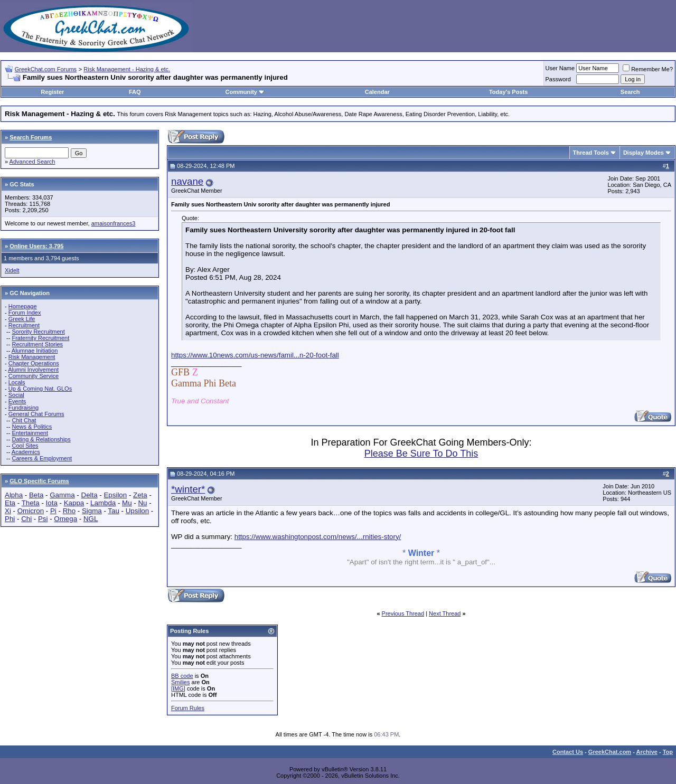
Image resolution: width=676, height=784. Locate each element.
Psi (43, 519)
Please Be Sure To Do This (421, 454)
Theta (31, 503)
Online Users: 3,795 (36, 246)
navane (187, 181)
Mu (127, 503)
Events (17, 401)
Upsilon (137, 511)
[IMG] (178, 688)
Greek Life (22, 319)
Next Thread (445, 613)
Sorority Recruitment (38, 332)
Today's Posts (508, 92)
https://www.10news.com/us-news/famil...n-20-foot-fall (255, 355)
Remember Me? (648, 69)
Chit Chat (24, 420)
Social (16, 395)
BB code (182, 676)
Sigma (92, 511)
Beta (36, 495)
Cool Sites (25, 446)
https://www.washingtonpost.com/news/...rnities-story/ (318, 537)
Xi (8, 511)
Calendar (377, 92)
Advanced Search (32, 162)
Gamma (62, 495)
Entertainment (30, 433)
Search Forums (31, 137)
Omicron (31, 511)
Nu (142, 503)
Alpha (14, 495)
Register (52, 92)
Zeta (140, 495)
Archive (647, 752)
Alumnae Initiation (35, 351)
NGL (91, 519)
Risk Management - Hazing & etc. (127, 69)
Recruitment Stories (37, 344)
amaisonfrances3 (114, 223)
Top (668, 752)
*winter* (188, 489)
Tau (114, 511)
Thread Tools (591, 153)
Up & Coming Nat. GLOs (40, 389)
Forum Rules (188, 708)
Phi (10, 519)
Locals (17, 382)
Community (245, 92)
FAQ (135, 92)
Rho (69, 511)
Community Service (34, 376)
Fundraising (24, 408)
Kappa (74, 503)
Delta (90, 495)
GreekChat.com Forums (46, 69)
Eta (10, 503)
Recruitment (24, 325)
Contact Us (568, 752)
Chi (26, 519)
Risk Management (32, 357)
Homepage (23, 306)
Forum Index (25, 313)
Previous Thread (403, 613)
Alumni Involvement (33, 370)
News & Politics (32, 427)
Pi (53, 511)
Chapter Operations (34, 363)
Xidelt (12, 270)
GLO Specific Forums (39, 481)
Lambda (103, 503)
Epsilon (115, 495)
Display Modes (644, 153)
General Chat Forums (36, 414)
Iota (52, 503)
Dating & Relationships (41, 439)
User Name (560, 68)
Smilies (180, 682)
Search (630, 92)
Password (558, 79)
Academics (26, 452)
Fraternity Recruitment (40, 338)
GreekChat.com (610, 752)
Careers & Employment (42, 458)
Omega (65, 519)
